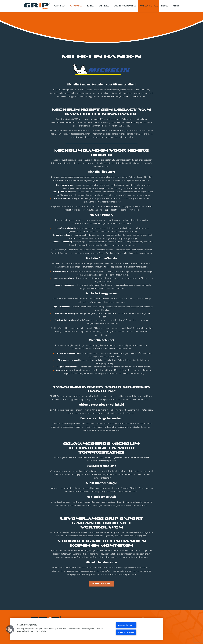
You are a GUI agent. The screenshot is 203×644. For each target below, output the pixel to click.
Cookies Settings (126, 632)
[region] (86, 629)
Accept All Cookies (126, 625)
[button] (10, 629)
